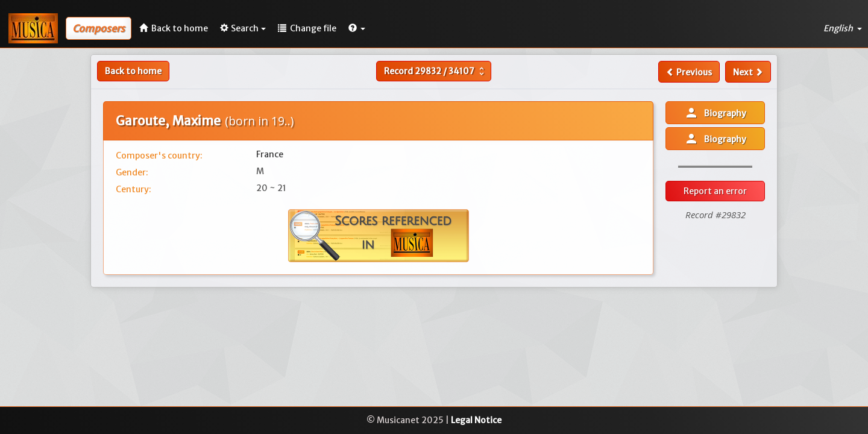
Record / (436, 71)
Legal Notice (476, 420)
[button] (357, 28)
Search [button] (243, 28)
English (843, 28)
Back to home (133, 71)
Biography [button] (715, 113)
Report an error (715, 191)
